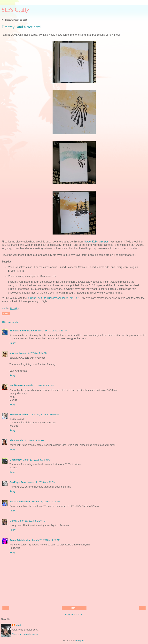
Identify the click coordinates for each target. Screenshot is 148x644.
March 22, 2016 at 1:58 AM (46, 540)
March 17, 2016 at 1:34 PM (30, 440)
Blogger (80, 641)
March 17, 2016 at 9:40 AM (40, 385)
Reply (12, 343)
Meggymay (16, 460)
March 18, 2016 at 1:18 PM (31, 521)
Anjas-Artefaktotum (20, 540)
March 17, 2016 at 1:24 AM (33, 353)
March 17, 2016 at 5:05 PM (46, 502)
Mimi (18, 625)
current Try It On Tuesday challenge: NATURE (54, 298)
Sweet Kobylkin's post (97, 242)
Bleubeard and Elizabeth (23, 331)
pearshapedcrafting (20, 502)
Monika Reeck (17, 385)
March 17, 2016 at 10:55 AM (44, 415)
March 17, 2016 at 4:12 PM (41, 482)
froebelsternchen (19, 415)
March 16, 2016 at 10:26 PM (52, 331)
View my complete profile (25, 634)
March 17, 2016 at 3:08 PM (37, 460)
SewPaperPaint (18, 482)
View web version (74, 614)
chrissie (14, 353)
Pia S (12, 440)
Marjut (13, 521)
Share (6, 314)
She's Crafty (15, 10)
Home (74, 608)
